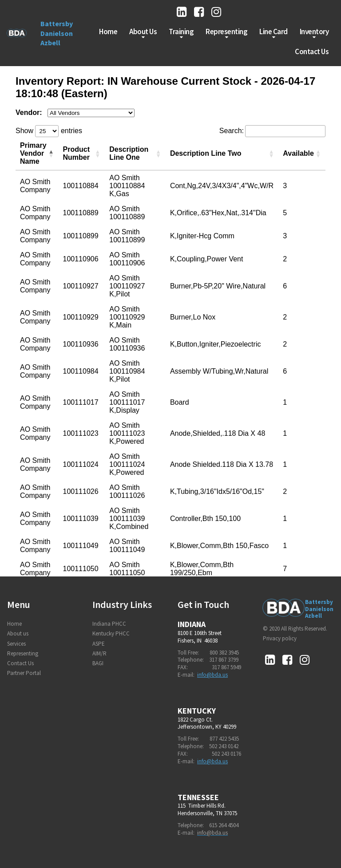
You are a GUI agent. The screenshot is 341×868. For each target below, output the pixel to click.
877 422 (219, 739)
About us (18, 633)
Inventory (314, 33)
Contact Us (312, 51)
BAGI (98, 663)
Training (181, 33)
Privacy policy (280, 638)
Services (16, 644)
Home (108, 32)
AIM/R (99, 653)
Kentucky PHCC (111, 633)
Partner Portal (24, 673)
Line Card (274, 33)
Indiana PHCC (109, 624)
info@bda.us (212, 675)
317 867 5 (222, 667)
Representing (226, 33)
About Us (143, 33)
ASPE (99, 644)
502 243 (218, 746)
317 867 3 (220, 660)
